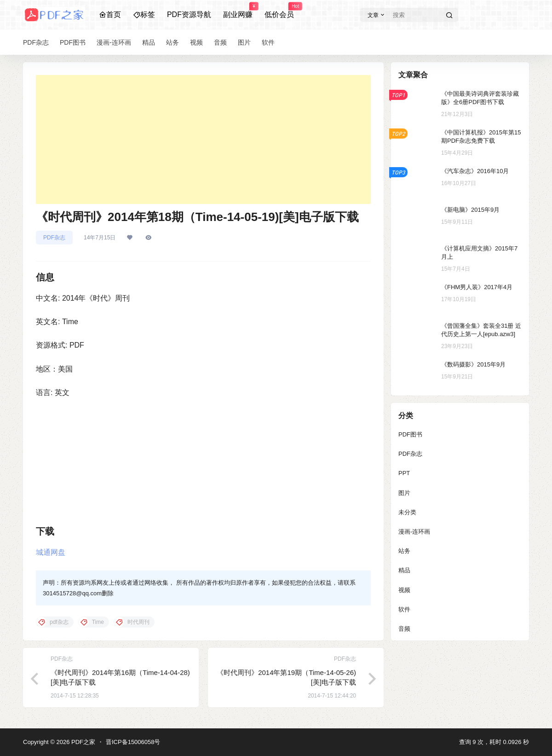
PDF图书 (410, 434)
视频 (404, 590)
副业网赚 (238, 11)
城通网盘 (51, 552)
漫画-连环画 (414, 532)
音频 (404, 629)
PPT (404, 473)
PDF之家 (82, 742)
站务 (404, 551)
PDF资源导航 (189, 15)
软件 (404, 609)
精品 (404, 570)
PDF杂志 (54, 238)
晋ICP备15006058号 (133, 742)
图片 (404, 493)
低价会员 (279, 11)
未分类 (407, 512)
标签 (144, 15)
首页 (110, 15)
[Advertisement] (203, 140)
